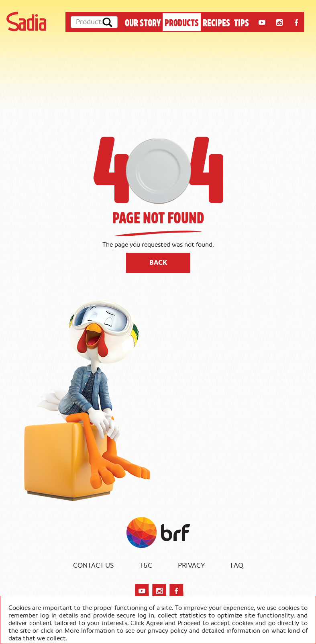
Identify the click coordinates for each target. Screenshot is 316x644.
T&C (146, 566)
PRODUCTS (182, 22)
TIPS (242, 22)
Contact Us (93, 566)
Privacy (191, 566)
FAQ (237, 566)
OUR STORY (143, 22)
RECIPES (216, 22)
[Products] (94, 22)
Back (158, 263)
